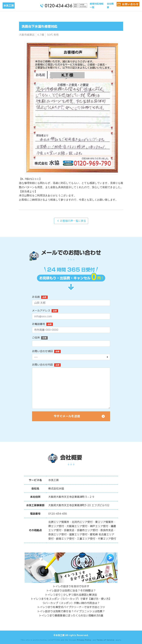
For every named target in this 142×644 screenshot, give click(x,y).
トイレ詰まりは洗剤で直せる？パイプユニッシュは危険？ (71, 611)
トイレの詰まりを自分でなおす (71, 586)
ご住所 (36, 338)
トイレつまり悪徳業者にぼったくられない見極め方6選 (71, 615)
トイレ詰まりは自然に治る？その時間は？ (71, 590)
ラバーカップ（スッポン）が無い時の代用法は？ (71, 603)
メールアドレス (41, 310)
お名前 (36, 297)
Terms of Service (105, 640)
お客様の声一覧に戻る (71, 221)
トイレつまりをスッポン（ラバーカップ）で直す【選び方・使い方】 (71, 599)
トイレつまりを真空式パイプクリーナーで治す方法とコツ (71, 607)
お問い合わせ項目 (42, 351)
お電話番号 (39, 324)
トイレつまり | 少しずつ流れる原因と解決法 (71, 595)
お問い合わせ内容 (42, 365)
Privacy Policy (84, 640)
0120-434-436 (58, 514)
